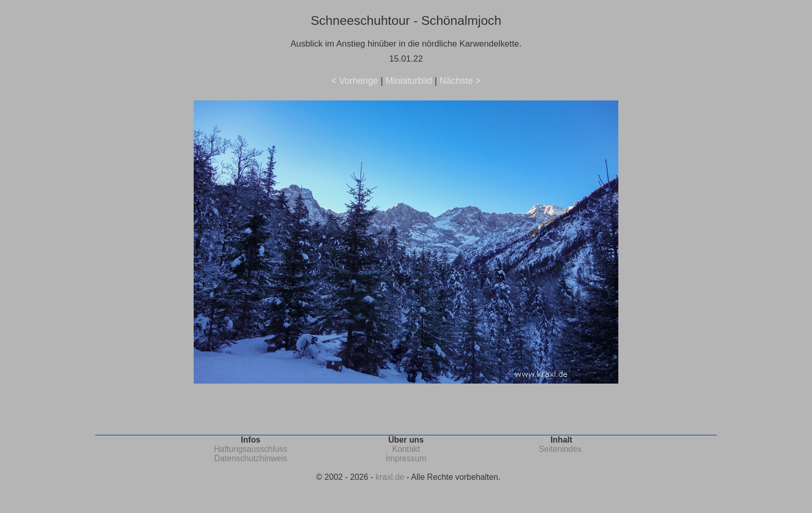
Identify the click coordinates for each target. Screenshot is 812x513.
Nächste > (460, 81)
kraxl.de (390, 477)
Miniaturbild (409, 81)
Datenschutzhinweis (251, 458)
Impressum (406, 458)
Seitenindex (560, 449)
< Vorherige (355, 81)
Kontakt (406, 449)
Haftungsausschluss (251, 449)
